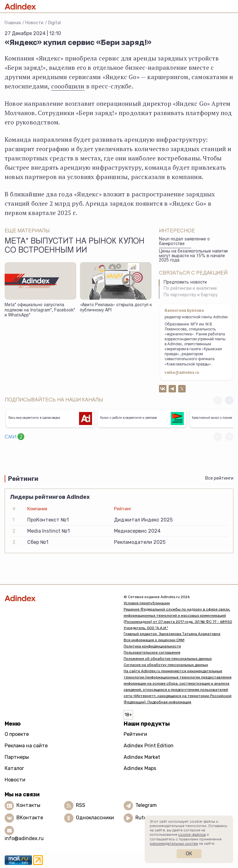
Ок (189, 854)
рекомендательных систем (174, 843)
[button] (229, 400)
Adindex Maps (140, 768)
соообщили (68, 86)
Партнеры (17, 757)
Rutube (144, 818)
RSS (81, 805)
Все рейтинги (219, 478)
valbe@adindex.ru (182, 373)
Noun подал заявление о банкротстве (184, 242)
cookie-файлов (192, 834)
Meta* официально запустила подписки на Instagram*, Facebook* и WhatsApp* (40, 310)
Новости (34, 23)
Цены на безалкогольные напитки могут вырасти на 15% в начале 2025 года (193, 256)
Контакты (28, 805)
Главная (13, 23)
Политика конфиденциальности (152, 646)
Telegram (146, 805)
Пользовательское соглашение (152, 652)
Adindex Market (142, 757)
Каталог (14, 768)
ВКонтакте (30, 818)
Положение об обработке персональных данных (168, 659)
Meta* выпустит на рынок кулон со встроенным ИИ (75, 246)
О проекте (17, 734)
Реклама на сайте (26, 746)
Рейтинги (135, 734)
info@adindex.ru (24, 838)
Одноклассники (95, 818)
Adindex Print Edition (149, 746)
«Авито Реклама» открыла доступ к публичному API (116, 308)
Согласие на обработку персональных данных (166, 665)
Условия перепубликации (147, 603)
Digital (54, 23)
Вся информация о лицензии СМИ (154, 640)
